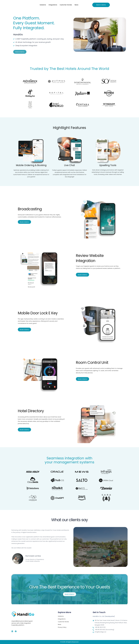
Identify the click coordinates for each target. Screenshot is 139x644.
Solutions (43, 5)
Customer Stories (66, 5)
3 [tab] (71, 598)
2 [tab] (69, 598)
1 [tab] (68, 598)
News (76, 5)
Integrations (53, 5)
